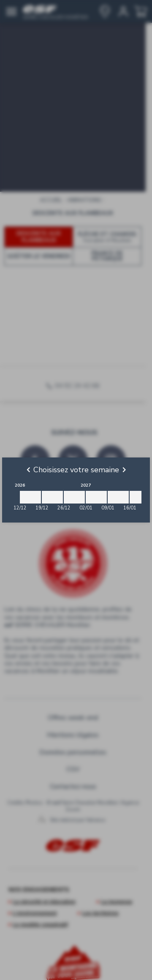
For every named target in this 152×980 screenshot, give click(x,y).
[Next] (124, 470)
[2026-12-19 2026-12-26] (52, 497)
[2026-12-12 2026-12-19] (30, 497)
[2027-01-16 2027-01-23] (140, 497)
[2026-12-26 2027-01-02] (74, 497)
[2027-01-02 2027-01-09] (96, 497)
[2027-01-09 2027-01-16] (118, 497)
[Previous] (28, 470)
